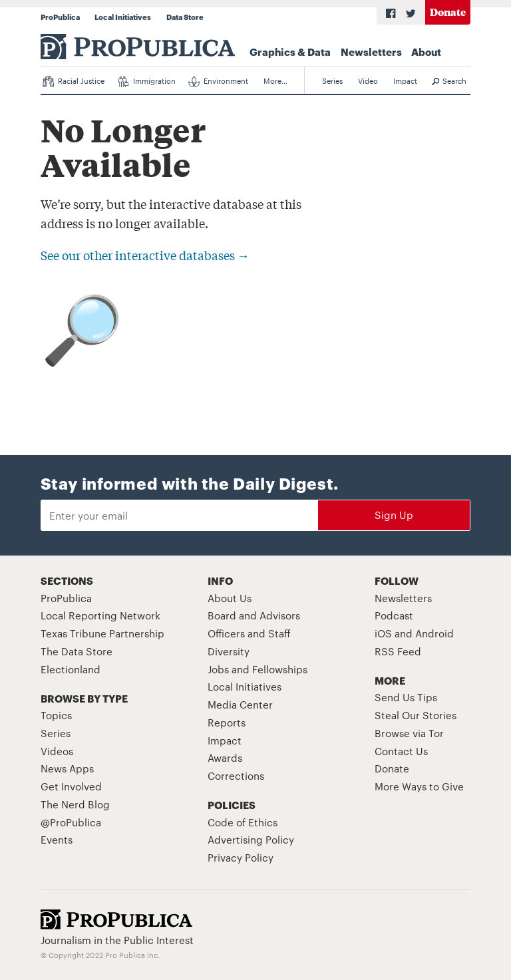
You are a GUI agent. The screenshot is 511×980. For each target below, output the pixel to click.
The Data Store (77, 651)
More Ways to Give (419, 786)
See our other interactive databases (145, 255)
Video (368, 81)
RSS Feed (398, 651)
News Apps (67, 768)
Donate (448, 12)
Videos (57, 751)
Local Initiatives (123, 17)
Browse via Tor (409, 733)
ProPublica (60, 17)
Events (57, 839)
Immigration (147, 81)
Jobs (218, 669)
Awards (225, 757)
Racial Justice (74, 81)
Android (434, 633)
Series (332, 81)
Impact (405, 81)
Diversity (229, 651)
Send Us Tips (406, 697)
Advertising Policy (251, 839)
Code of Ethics (243, 822)
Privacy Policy (241, 857)
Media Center (240, 704)
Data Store (185, 17)
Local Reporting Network (100, 615)
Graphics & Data (290, 51)
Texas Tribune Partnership (102, 633)
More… (275, 81)
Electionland (71, 669)
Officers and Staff (249, 633)
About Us (230, 598)
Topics (56, 715)
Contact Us (401, 751)
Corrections (236, 775)
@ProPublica (71, 822)
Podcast (394, 615)
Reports (227, 722)
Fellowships (280, 669)
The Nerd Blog (75, 804)
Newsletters (371, 51)
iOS (383, 633)
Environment (218, 81)
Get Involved (71, 786)
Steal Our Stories (416, 715)
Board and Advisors (254, 615)
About (426, 51)
